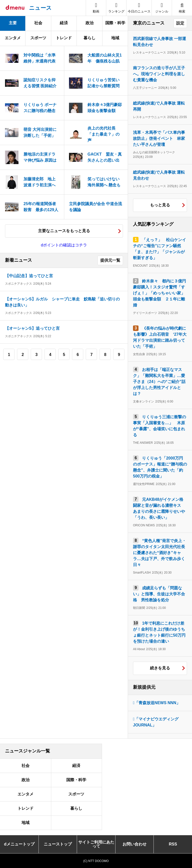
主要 (13, 23)
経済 (64, 23)
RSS (173, 844)
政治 (89, 23)
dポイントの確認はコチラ (64, 245)
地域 (115, 38)
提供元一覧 (110, 260)
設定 (180, 23)
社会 (38, 23)
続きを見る (160, 668)
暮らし (89, 38)
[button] (162, 8)
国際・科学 (115, 23)
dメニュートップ (19, 844)
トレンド (64, 38)
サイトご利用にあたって (96, 844)
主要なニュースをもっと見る (64, 231)
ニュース (40, 8)
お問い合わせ (134, 844)
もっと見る (160, 205)
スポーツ (38, 38)
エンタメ (13, 38)
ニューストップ (58, 844)
